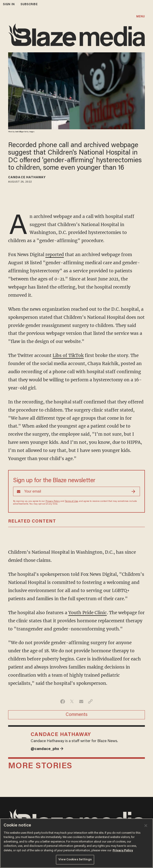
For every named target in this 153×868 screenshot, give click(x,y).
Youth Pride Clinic (88, 613)
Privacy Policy (53, 501)
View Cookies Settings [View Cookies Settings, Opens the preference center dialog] (75, 860)
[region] (76, 843)
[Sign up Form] (76, 491)
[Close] (146, 826)
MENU (141, 17)
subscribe (29, 4)
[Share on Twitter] (72, 701)
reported (55, 255)
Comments (77, 715)
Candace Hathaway (27, 178)
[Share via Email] (81, 701)
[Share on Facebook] (63, 701)
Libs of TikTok (68, 355)
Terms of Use (71, 501)
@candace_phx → (47, 749)
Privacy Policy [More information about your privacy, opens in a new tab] (123, 851)
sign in (9, 4)
